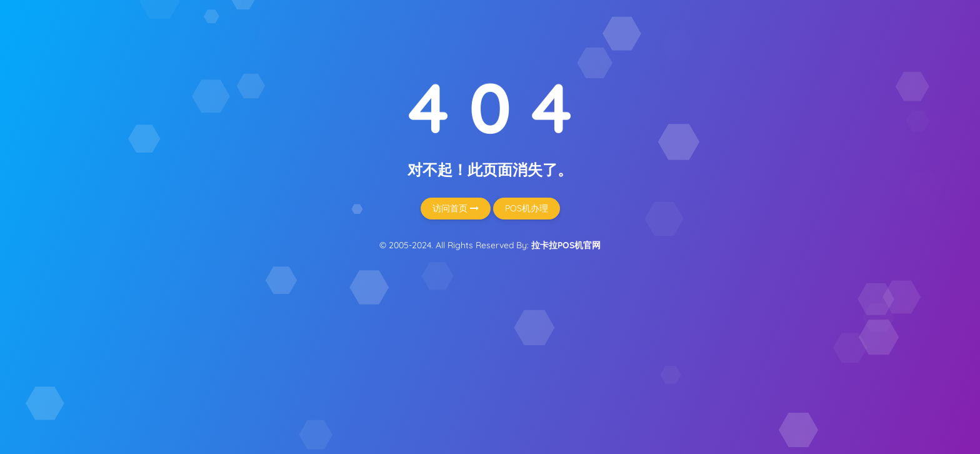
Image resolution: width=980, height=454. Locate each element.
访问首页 (456, 208)
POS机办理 (527, 208)
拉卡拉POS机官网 (566, 245)
